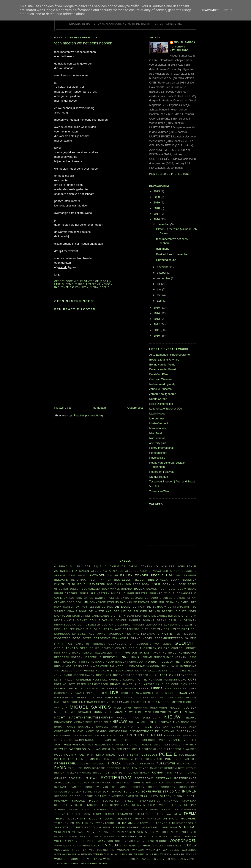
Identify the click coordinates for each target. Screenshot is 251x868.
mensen (107, 284)
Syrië (166, 810)
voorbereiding (155, 841)
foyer (87, 638)
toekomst (123, 818)
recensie (114, 768)
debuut (120, 611)
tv (92, 823)
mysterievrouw (158, 712)
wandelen (171, 850)
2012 (157, 324)
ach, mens (163, 249)
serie (89, 796)
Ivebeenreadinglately (162, 384)
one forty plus (158, 443)
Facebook (116, 634)
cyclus (113, 602)
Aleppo (145, 571)
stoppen (190, 805)
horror (152, 662)
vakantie (62, 827)
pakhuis (146, 745)
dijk (194, 616)
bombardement (147, 589)
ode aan (162, 727)
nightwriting (169, 722)
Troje (173, 819)
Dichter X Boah (122, 616)
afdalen (82, 571)
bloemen (189, 580)
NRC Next (156, 433)
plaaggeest (173, 749)
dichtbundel (186, 611)
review (60, 773)
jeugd (192, 671)
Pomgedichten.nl (100, 759)
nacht (60, 718)
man (100, 698)
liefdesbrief (176, 688)
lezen (144, 688)
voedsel (176, 837)
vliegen (162, 837)
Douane (149, 620)
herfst (109, 657)
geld (84, 648)
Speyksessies (150, 801)
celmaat (137, 598)
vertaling (146, 832)
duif (81, 625)
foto (77, 638)
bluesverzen (95, 584)
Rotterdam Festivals (162, 472)
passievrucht (174, 745)
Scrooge (61, 796)
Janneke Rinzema (161, 389)
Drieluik (175, 620)
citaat (192, 598)
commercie (98, 602)
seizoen (76, 796)
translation (157, 818)
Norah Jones (65, 727)
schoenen (168, 787)
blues (77, 584)
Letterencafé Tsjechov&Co (166, 409)
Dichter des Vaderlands (91, 616)
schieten (138, 787)
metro (177, 702)
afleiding (99, 571)
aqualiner (160, 571)
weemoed (85, 855)
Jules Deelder (137, 675)
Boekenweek (91, 589)
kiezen (70, 680)
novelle (102, 727)
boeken (75, 589)
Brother (71, 593)
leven (112, 688)
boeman (127, 589)
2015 (157, 308)
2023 (157, 191)
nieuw (94, 287)
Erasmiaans (113, 629)
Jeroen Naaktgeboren (163, 394)
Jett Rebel (178, 671)
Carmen (101, 598)
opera (73, 740)
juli (159, 284)
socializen (112, 801)
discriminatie (65, 620)
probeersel (65, 763)
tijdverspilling (100, 818)
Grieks (164, 648)
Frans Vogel (142, 638)
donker (121, 620)
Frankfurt (120, 638)
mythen (180, 712)
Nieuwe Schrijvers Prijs (92, 722)
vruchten (79, 850)
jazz (151, 670)
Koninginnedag (175, 680)
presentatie (154, 759)
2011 (157, 330)
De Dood (123, 607)
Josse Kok (103, 675)
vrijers (130, 845)
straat (60, 809)
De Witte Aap (100, 611)
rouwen (84, 783)
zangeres (149, 859)
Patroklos (77, 749)
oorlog (100, 736)
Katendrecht (186, 675)
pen (119, 749)
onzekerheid (64, 736)
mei (160, 295)
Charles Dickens (173, 598)
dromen (190, 620)
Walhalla (153, 850)
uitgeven (144, 823)
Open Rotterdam (144, 735)
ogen (193, 727)
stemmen (139, 805)
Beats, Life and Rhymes (164, 360)
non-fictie (189, 722)
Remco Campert (151, 768)
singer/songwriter (123, 796)
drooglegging (65, 625)
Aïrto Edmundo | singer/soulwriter (170, 355)
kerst (59, 680)
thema (190, 814)
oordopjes (84, 736)
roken (145, 773)
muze (108, 712)
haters (144, 653)
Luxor (173, 693)
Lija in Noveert (158, 414)
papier (158, 745)
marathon (113, 697)
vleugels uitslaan (137, 836)
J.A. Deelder (65, 670)
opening (61, 740)
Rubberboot (122, 783)
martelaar (176, 698)
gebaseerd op (121, 644)
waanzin (138, 850)
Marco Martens (136, 698)
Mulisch (190, 708)
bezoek (140, 580)
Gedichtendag (66, 648)
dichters (143, 616)
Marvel (191, 698)
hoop (110, 662)
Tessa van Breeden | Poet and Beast (172, 481)
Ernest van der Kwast (163, 369)
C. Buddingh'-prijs (183, 593)
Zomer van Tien (159, 491)
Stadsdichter (96, 805)
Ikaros (83, 666)
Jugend (119, 675)
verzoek (182, 832)
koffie (142, 680)
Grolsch (178, 648)
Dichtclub (63, 616)
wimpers (153, 855)
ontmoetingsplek (144, 731)
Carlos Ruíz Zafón (79, 598)
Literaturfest (157, 418)
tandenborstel (185, 810)
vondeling (133, 841)
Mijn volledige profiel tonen (170, 174)
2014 (157, 313)
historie (88, 662)
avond (83, 575)
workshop (79, 859)
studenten (134, 810)
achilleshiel (187, 566)
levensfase (128, 689)
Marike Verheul (159, 423)
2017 (157, 214)
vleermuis (111, 837)
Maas (193, 693)
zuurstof (76, 863)
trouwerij (188, 818)
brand (192, 589)
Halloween (104, 653)
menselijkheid (147, 702)
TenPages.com (103, 814)
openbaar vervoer (180, 735)
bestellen (123, 580)
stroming (101, 810)
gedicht (71, 284)
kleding (129, 680)
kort (192, 680)
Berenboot (80, 580)
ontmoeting (118, 731)
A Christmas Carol (121, 566)
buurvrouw (158, 593)
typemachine (105, 823)
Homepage (100, 408)
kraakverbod (98, 684)
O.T (140, 727)
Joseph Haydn (84, 675)
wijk (111, 855)
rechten (130, 768)
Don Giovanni (101, 620)
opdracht (115, 735)
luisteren (160, 693)
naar (193, 712)
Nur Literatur (157, 438)
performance (152, 749)
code (71, 602)
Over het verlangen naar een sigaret (109, 745)
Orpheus (132, 740)
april (160, 301)
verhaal (188, 827)
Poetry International (162, 448)
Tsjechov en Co (67, 823)
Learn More (211, 10)
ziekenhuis (171, 859)
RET (181, 768)
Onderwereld (65, 731)
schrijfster (92, 792)
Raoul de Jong (79, 768)
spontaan (190, 801)
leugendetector (92, 689)
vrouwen (62, 850)
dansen (69, 607)
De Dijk (108, 607)
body (146, 584)
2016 (157, 219)
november (163, 267)
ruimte (139, 782)
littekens (93, 284)
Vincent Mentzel (79, 837)
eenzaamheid (174, 625)
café (58, 598)
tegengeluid (64, 814)
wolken (178, 855)
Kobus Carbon (158, 399)
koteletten (77, 684)
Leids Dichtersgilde (161, 404)
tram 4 (139, 818)
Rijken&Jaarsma (79, 773)
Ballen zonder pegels (142, 575)
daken (175, 602)
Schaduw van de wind (106, 787)
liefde (157, 688)
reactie (99, 768)
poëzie (105, 287)
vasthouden (150, 828)
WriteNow (95, 859)
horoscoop (136, 662)
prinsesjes (188, 759)
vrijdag (113, 845)
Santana (61, 787)
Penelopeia (132, 749)
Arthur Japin (65, 576)
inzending (189, 666)
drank (162, 620)
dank (58, 607)
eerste (191, 625)
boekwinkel (111, 589)
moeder (176, 708)
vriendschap (93, 845)
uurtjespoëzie (184, 823)
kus (137, 684)
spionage (171, 801)
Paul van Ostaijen (101, 749)
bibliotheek (158, 580)
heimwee (170, 653)
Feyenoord (150, 634)
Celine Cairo (119, 598)
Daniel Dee (189, 602)
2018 (157, 208)
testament (125, 814)
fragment (102, 638)
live (114, 693)
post (139, 759)
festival (132, 634)
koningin (155, 680)
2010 (157, 336)
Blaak (175, 580)
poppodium (125, 759)
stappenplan (120, 805)
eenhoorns (154, 625)
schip (152, 787)
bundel (117, 593)
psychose (147, 764)
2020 (157, 197)
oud (144, 740)
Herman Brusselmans (157, 657)
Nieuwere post (63, 408)
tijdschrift (76, 818)
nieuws (120, 722)
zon (57, 864)
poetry (70, 755)
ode (148, 727)
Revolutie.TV (157, 458)
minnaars (141, 708)
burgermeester (136, 593)
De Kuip (139, 607)
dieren (184, 616)
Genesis (108, 648)
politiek (76, 759)
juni (159, 289)
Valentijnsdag (83, 827)
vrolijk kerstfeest (168, 846)
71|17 (98, 566)
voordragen (183, 841)
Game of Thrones (91, 644)
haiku (76, 653)
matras (87, 702)
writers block (115, 859)
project (99, 763)
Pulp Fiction (187, 764)
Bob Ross (133, 584)
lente (72, 688)
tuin (85, 823)
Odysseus (179, 727)
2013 (157, 319)
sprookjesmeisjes (68, 805)
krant (115, 684)
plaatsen (190, 749)
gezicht (135, 648)
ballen (113, 576)
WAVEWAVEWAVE (66, 855)
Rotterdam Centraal (153, 778)
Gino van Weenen (161, 379)
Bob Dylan (115, 584)
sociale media (85, 801)
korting (60, 684)
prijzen (171, 759)
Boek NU (170, 584)
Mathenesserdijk (67, 702)
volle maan (96, 841)
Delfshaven (137, 611)
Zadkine (135, 859)
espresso (62, 634)
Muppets (62, 712)
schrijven (186, 791)
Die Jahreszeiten (164, 616)
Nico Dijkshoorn (147, 718)
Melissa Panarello (121, 702)
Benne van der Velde (162, 365)
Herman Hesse (186, 657)
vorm (77, 846)
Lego (193, 684)
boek (156, 584)
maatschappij (65, 698)
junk (153, 675)
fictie (167, 634)
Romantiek (175, 773)
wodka (166, 854)
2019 (157, 202)
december (163, 224)
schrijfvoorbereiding (121, 792)
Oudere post (135, 408)
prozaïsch (131, 764)
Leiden (60, 688)
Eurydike (79, 634)
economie (109, 625)
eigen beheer (65, 629)
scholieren (188, 787)
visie (98, 837)
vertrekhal (165, 832)
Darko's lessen (88, 607)
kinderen (84, 680)
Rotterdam (116, 777)
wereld (100, 854)
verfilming (169, 828)
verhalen (62, 832)
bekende (190, 576)
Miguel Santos (185, 42)
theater (142, 814)
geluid (95, 648)
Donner (135, 620)
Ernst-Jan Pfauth (160, 374)
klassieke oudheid (107, 680)
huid (81, 284)
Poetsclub (149, 755)
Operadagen (89, 740)
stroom (117, 810)
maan (183, 693)
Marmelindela (158, 428)
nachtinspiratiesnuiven (71, 287)
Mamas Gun (86, 698)
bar (170, 575)
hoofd (100, 662)
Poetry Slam (127, 755)
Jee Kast (163, 671)
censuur (152, 598)
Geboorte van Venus (154, 644)
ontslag (168, 731)
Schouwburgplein (68, 792)
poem (59, 755)
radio (60, 768)
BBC (179, 576)
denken (155, 611)
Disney (82, 620)
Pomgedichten (158, 453)
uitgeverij (161, 823)
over (176, 740)
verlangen (126, 832)
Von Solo (155, 486)
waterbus (189, 850)
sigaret (101, 796)
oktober (162, 273)
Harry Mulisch (125, 653)
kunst (127, 684)
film (177, 634)
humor (67, 666)
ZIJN (183, 859)
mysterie (136, 712)
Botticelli (169, 589)
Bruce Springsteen (94, 593)
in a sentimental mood (107, 666)
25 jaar (84, 566)
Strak (86, 810)
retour (191, 768)
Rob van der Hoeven (121, 773)
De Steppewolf (180, 607)
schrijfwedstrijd (158, 792)
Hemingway (188, 653)
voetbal (191, 837)
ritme (97, 773)
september (164, 278)
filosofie (189, 634)
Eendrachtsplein (131, 625)
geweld (121, 648)
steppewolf (157, 805)
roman (158, 773)
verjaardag (81, 832)
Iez (75, 666)
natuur (123, 718)
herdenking (93, 657)
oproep (119, 740)
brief (59, 593)
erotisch (189, 629)
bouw (182, 589)
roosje (75, 778)
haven (156, 653)
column (82, 602)
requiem (171, 768)
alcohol (132, 571)
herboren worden (69, 657)
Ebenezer (93, 625)
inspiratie (170, 666)
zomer (192, 859)
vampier (133, 828)
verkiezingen (104, 832)
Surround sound (166, 260)
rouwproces (101, 783)
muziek (121, 712)
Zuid (64, 864)
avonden (98, 575)
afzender (116, 571)
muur (98, 712)
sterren (175, 805)
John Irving (63, 675)
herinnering (128, 657)
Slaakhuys (149, 796)
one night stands (92, 731)
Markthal (158, 698)
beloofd (61, 580)
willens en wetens (130, 855)
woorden (62, 859)
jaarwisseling (88, 670)
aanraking (149, 566)
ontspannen (187, 731)
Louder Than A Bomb (135, 693)
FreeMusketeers (169, 638)
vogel (80, 841)
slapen (166, 796)
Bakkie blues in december (172, 254)
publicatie (166, 763)
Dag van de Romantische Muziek (145, 602)
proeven (84, 764)
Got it (228, 10)
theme (59, 818)
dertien (168, 611)
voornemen (63, 846)
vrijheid (144, 845)
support (152, 810)
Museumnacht (81, 712)
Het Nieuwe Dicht (67, 662)
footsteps (62, 638)
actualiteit (64, 571)
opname (107, 740)
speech (130, 801)
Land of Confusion (172, 684)
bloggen (62, 584)
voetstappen (64, 841)
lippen (88, 693)
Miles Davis (123, 708)
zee (160, 859)
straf (74, 810)
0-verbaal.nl (64, 566)
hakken (88, 653)
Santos (76, 787)
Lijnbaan (75, 693)
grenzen (150, 648)
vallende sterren (111, 828)
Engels (82, 629)
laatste (149, 684)
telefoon (83, 814)
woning (191, 855)
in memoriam (135, 666)
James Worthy (136, 671)
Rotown (91, 778)
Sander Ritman (159, 477)
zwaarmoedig (96, 863)
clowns (60, 602)
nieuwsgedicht (143, 722)
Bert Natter (101, 580)
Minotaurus (159, 708)
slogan (179, 796)
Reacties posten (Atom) (88, 415)
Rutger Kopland (159, 783)
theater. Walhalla (166, 814)
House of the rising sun (178, 662)
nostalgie (86, 727)
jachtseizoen (113, 670)
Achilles (168, 566)
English (96, 629)
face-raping (97, 634)
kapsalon (166, 675)
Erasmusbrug (133, 629)
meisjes (100, 702)
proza (114, 763)
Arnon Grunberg (183, 571)
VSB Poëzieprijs (102, 850)
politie (60, 759)
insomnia (153, 666)
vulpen (123, 850)
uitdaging (126, 823)
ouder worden (159, 740)
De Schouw (157, 607)
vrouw (191, 845)
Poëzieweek (188, 755)
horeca (121, 662)
